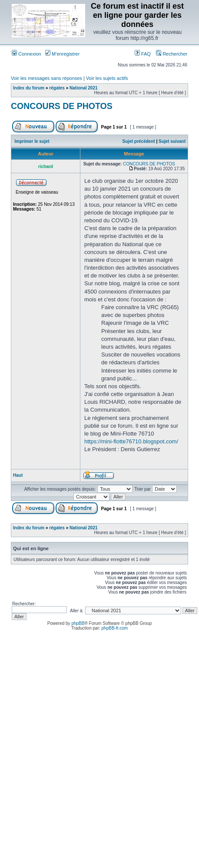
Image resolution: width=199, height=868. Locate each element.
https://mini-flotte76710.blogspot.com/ (131, 441)
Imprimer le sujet (32, 141)
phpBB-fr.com (115, 628)
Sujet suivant (172, 141)
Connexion (27, 54)
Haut (18, 475)
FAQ (143, 54)
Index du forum (29, 88)
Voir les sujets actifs (107, 78)
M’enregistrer (62, 54)
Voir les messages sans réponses (46, 78)
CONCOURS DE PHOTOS (62, 106)
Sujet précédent (139, 141)
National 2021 (83, 88)
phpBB (78, 623)
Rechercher (172, 54)
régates (57, 88)
